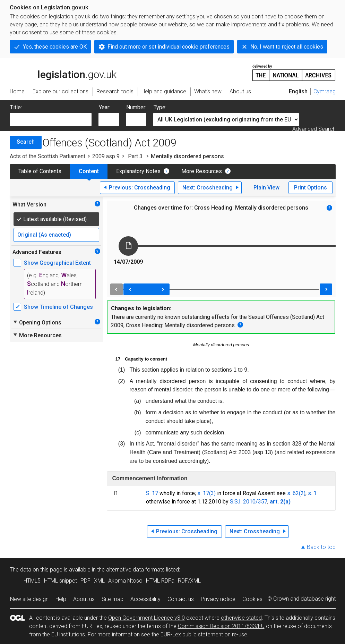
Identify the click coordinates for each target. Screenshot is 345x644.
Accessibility (145, 599)
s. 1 (312, 493)
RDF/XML (189, 581)
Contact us (181, 599)
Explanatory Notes (138, 171)
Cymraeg (325, 91)
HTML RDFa (160, 581)
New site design (29, 599)
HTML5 (32, 581)
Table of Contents (40, 171)
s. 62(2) (296, 493)
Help (61, 599)
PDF (85, 581)
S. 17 (152, 493)
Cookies (252, 599)
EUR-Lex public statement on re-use (204, 634)
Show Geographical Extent (57, 263)
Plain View (266, 188)
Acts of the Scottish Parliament (48, 156)
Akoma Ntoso (125, 581)
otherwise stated (241, 618)
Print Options (310, 188)
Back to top (321, 547)
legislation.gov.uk (63, 72)
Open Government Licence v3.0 (146, 618)
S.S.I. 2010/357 (249, 502)
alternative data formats (135, 570)
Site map (113, 599)
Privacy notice (218, 599)
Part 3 (135, 156)
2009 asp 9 (106, 156)
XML (99, 581)
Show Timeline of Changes (58, 307)
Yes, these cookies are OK (55, 47)
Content (89, 171)
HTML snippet (61, 581)
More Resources (202, 171)
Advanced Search (314, 129)
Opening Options (37, 322)
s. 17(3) (206, 493)
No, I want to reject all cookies (287, 47)
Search (26, 142)
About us (84, 599)
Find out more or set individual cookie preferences (169, 47)
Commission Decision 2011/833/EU (221, 626)
